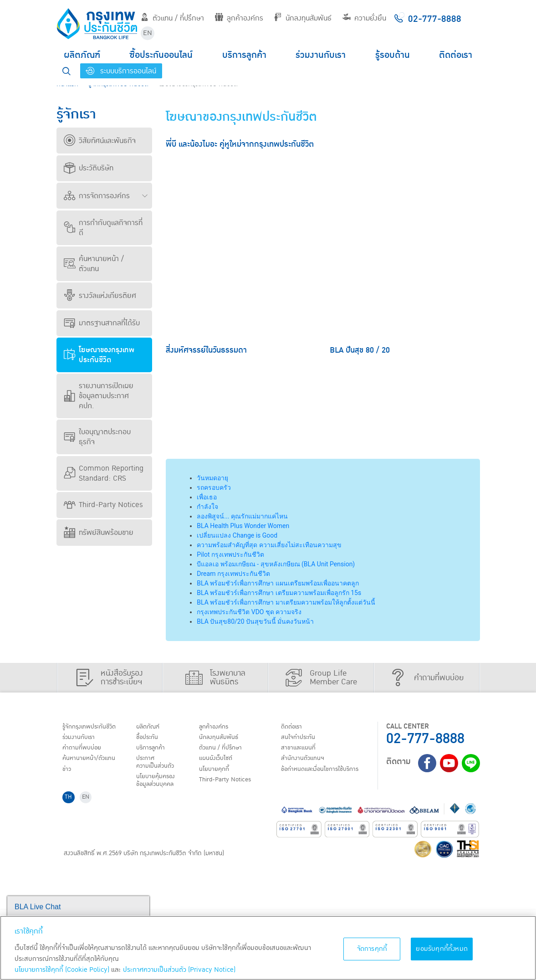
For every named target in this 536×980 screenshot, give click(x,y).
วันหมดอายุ (212, 478)
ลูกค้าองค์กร (239, 18)
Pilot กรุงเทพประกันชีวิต (230, 554)
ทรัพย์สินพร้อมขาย (99, 533)
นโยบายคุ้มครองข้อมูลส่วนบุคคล (209, 778)
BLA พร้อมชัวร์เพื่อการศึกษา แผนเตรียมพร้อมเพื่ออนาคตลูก (278, 583)
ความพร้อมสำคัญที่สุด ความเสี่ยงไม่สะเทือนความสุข (269, 545)
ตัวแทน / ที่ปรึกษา (172, 18)
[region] (268, 948)
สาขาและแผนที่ (84, 821)
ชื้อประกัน (199, 739)
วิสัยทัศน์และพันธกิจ (100, 141)
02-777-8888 (425, 739)
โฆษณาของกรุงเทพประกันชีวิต (99, 355)
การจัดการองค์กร (97, 196)
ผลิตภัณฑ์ (82, 55)
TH (71, 867)
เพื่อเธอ (207, 497)
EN (148, 33)
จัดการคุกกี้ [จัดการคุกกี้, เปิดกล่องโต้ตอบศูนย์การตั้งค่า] (372, 949)
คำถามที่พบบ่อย (86, 750)
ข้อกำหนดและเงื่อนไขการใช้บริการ (100, 848)
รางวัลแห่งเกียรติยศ (100, 296)
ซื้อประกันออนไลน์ (161, 55)
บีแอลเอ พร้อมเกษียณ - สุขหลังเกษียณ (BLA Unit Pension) (276, 564)
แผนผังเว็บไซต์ (329, 762)
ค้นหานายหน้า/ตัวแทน (94, 762)
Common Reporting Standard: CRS (104, 473)
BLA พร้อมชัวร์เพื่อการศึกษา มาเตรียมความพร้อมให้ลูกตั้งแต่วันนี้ (286, 602)
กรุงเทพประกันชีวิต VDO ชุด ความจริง (249, 612)
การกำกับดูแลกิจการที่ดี (103, 228)
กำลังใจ (207, 507)
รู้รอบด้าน (393, 55)
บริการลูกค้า (244, 55)
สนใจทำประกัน (83, 809)
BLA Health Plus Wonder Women (243, 526)
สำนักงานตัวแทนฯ (88, 832)
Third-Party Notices (103, 505)
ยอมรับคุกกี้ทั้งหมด (442, 949)
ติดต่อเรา (456, 55)
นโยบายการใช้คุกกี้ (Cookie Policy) (62, 970)
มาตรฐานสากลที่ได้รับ (102, 323)
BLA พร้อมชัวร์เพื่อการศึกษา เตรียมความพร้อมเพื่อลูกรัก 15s (279, 593)
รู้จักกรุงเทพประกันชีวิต (94, 727)
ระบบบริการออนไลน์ (121, 71)
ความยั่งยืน (364, 18)
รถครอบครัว (214, 487)
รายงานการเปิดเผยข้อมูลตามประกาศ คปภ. (99, 396)
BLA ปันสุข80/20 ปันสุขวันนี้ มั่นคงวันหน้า (255, 621)
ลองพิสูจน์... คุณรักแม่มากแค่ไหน (242, 516)
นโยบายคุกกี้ (327, 774)
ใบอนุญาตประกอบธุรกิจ (97, 437)
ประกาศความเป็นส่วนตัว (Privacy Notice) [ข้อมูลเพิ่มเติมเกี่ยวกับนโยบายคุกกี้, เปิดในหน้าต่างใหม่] (179, 970)
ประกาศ (219, 762)
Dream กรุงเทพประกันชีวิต (233, 574)
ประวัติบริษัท (89, 168)
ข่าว (69, 774)
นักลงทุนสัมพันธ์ (303, 18)
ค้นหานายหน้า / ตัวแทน (94, 264)
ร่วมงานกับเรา (321, 55)
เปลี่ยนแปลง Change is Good (237, 535)
